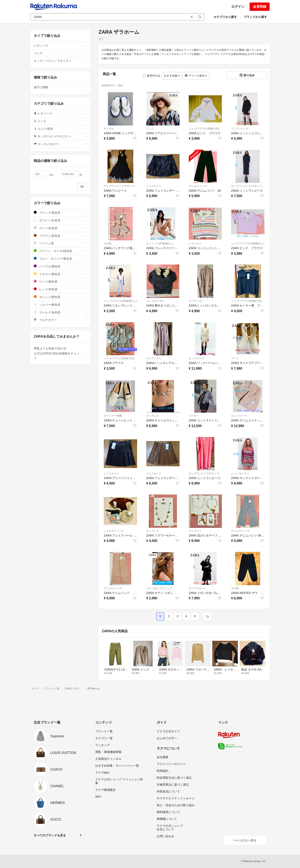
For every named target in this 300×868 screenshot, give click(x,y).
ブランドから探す (255, 17)
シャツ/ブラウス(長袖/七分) (204, 129)
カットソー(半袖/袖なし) (160, 243)
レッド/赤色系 (60, 289)
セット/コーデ (197, 358)
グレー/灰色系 (60, 228)
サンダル (109, 129)
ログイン (238, 7)
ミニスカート (154, 186)
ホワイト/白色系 (60, 220)
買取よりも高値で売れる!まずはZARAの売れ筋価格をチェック (60, 353)
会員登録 (260, 7)
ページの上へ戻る (245, 840)
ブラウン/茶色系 (60, 236)
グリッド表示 (196, 76)
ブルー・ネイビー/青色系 (60, 259)
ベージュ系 (60, 243)
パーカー (194, 416)
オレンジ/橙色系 (60, 297)
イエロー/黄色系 (60, 274)
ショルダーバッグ (114, 531)
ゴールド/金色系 (60, 312)
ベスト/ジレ (195, 243)
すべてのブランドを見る (50, 835)
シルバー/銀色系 (60, 305)
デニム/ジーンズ (198, 186)
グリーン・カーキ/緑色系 (60, 251)
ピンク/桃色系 (60, 281)
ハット (150, 129)
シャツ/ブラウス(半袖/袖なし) (248, 243)
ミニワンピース (240, 129)
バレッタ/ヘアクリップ (159, 588)
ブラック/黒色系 (60, 213)
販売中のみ (152, 76)
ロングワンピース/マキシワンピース (120, 186)
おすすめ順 (172, 76)
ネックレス (152, 416)
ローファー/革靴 (113, 416)
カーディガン (196, 301)
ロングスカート (197, 588)
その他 (107, 243)
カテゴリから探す (225, 17)
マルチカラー (60, 320)
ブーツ (235, 358)
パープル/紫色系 (60, 266)
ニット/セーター (155, 301)
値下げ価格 (60, 87)
